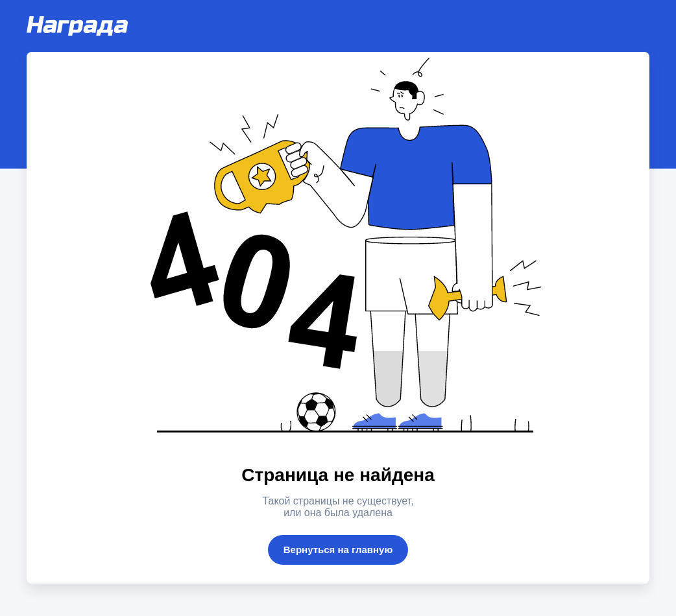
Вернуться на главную (338, 550)
